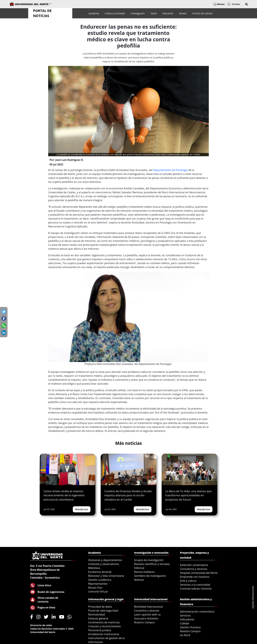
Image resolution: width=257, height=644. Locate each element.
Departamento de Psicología (170, 170)
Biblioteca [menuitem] (94, 568)
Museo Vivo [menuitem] (95, 588)
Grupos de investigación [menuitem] (149, 560)
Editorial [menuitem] (139, 568)
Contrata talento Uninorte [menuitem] (196, 589)
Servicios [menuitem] (185, 615)
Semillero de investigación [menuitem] (150, 576)
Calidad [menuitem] (185, 623)
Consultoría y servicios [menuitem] (194, 569)
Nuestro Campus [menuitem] (144, 622)
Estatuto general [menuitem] (98, 618)
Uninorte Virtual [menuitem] (98, 592)
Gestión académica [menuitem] (100, 580)
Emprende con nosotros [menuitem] (195, 577)
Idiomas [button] (219, 4)
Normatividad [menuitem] (97, 614)
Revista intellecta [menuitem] (144, 572)
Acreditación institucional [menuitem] (104, 634)
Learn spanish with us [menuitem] (147, 614)
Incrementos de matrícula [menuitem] (104, 622)
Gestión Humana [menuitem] (190, 627)
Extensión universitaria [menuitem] (194, 565)
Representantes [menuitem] (98, 584)
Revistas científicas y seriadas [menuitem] (152, 564)
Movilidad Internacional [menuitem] (148, 607)
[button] (247, 4)
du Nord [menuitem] (185, 635)
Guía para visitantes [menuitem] (146, 618)
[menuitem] (94, 13)
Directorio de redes (41, 625)
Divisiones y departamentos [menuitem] (105, 560)
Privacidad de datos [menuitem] (100, 607)
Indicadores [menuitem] (187, 619)
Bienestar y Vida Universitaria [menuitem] (106, 576)
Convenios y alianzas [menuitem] (147, 611)
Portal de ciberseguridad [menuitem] (103, 611)
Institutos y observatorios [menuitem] (104, 564)
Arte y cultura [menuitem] (188, 581)
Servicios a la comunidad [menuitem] (195, 585)
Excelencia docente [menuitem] (100, 572)
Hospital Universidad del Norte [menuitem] (199, 573)
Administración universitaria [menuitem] (197, 612)
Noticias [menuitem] (139, 580)
